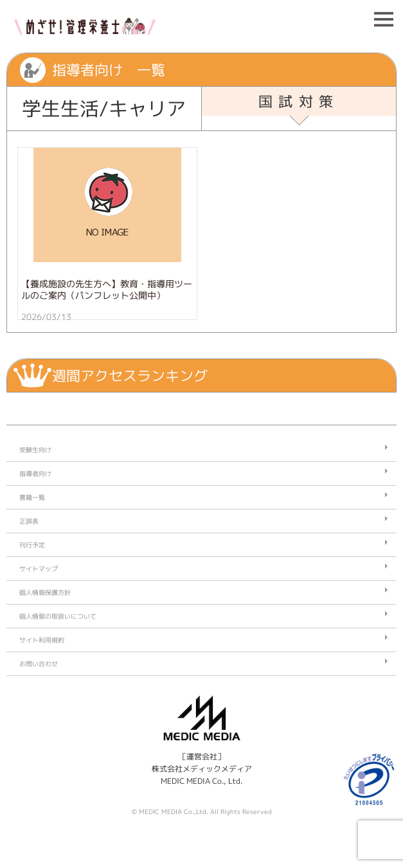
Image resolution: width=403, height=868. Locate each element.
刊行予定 (32, 545)
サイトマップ (39, 569)
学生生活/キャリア (104, 109)
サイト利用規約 (42, 640)
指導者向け (35, 474)
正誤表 (29, 521)
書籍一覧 (32, 497)
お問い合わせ (39, 664)
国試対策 (299, 101)
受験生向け (35, 450)
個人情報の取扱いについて (58, 616)
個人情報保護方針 (45, 592)
